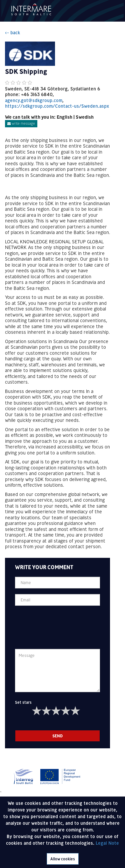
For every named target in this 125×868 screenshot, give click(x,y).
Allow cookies (63, 859)
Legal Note (107, 843)
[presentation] (66, 624)
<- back (12, 33)
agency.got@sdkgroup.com (34, 100)
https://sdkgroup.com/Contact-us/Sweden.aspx (57, 106)
